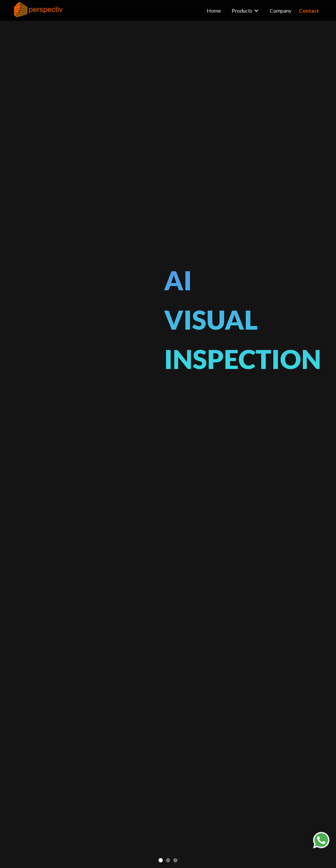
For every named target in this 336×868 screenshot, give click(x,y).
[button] (161, 860)
